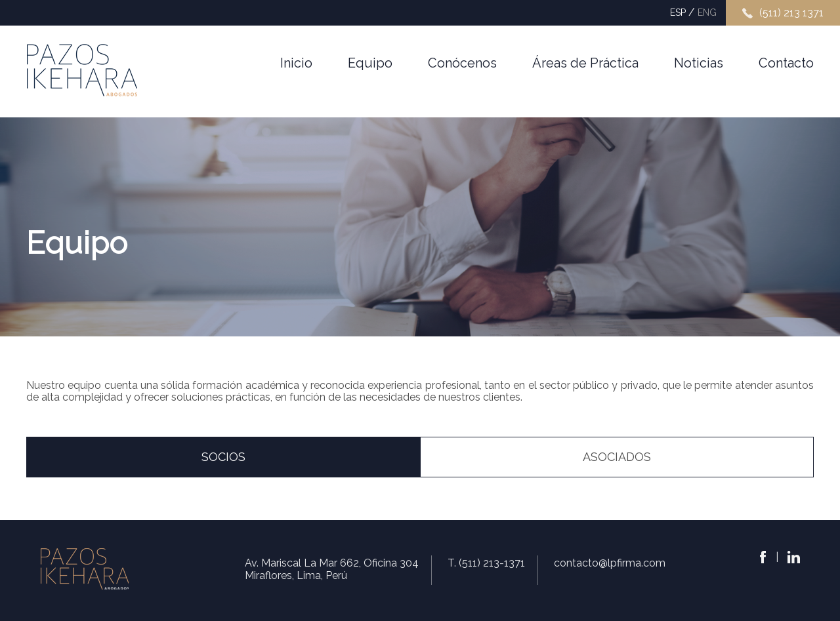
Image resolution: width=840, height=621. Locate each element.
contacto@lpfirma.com (610, 563)
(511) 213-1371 (492, 563)
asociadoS (617, 457)
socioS (223, 457)
